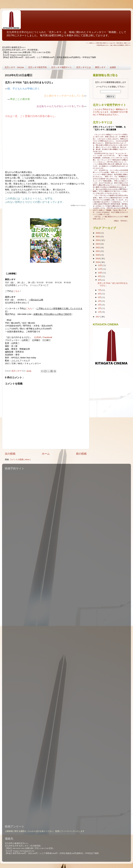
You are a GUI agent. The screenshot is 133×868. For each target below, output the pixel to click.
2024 (98, 240)
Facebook (48, 337)
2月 (100, 308)
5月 (100, 297)
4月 (100, 301)
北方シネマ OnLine (14, 67)
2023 (98, 244)
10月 (100, 273)
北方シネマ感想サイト (62, 67)
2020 (98, 255)
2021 (98, 251)
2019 (98, 259)
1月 (100, 312)
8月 (100, 280)
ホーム (46, 454)
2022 (98, 248)
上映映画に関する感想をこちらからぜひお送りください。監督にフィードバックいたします (45, 831)
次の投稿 (10, 454)
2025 (98, 237)
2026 (98, 233)
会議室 (113, 67)
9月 (100, 276)
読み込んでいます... (66, 646)
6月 (100, 294)
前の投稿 (81, 454)
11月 (100, 269)
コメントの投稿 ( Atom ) (20, 460)
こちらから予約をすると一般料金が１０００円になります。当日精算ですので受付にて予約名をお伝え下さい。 (110, 112)
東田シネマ (100, 67)
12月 (100, 265)
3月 (100, 305)
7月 (100, 290)
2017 (98, 317)
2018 (98, 262)
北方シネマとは (83, 67)
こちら (16, 291)
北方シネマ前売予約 (37, 67)
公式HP (38, 337)
